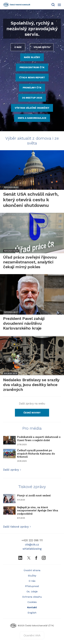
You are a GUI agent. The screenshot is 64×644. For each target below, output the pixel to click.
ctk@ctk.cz (32, 545)
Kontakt (32, 607)
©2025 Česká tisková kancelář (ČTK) (32, 626)
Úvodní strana (32, 570)
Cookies (32, 602)
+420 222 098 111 (32, 540)
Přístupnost (32, 586)
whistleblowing (32, 549)
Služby (32, 576)
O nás (32, 581)
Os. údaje (32, 591)
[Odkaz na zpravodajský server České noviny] (32, 413)
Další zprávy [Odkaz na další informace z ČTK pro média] (12, 470)
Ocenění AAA (32, 635)
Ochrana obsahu (32, 597)
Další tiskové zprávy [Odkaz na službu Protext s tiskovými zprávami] (17, 527)
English (32, 613)
